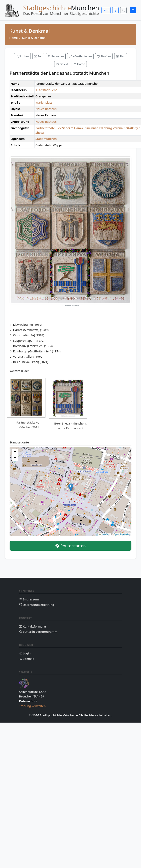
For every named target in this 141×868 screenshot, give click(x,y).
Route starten (70, 546)
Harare (79, 128)
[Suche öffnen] (123, 10)
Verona (118, 128)
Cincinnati (92, 128)
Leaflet (104, 535)
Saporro (68, 128)
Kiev (59, 128)
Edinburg (106, 128)
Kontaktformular (33, 626)
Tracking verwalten (33, 706)
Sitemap (27, 659)
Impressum (29, 599)
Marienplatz (44, 102)
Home (13, 38)
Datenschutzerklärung (37, 605)
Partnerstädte (45, 128)
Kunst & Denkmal (34, 38)
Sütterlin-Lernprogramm (38, 632)
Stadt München (46, 139)
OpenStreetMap (122, 535)
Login (25, 653)
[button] (71, 487)
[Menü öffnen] (133, 10)
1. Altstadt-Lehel (47, 90)
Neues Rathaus (46, 109)
